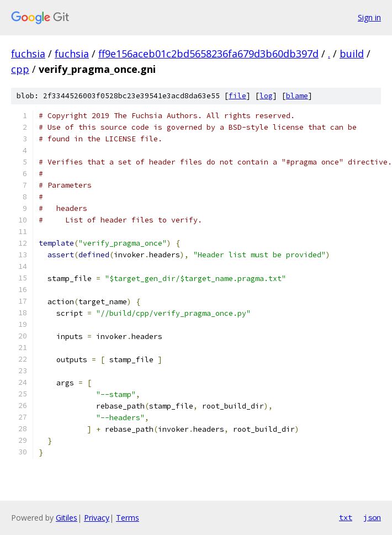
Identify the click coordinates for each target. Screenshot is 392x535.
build (352, 54)
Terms (128, 518)
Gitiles (67, 518)
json (372, 517)
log (266, 96)
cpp (20, 69)
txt (346, 517)
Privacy (97, 518)
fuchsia (28, 54)
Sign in (369, 17)
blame (297, 96)
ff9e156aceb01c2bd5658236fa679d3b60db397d (208, 54)
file (237, 96)
